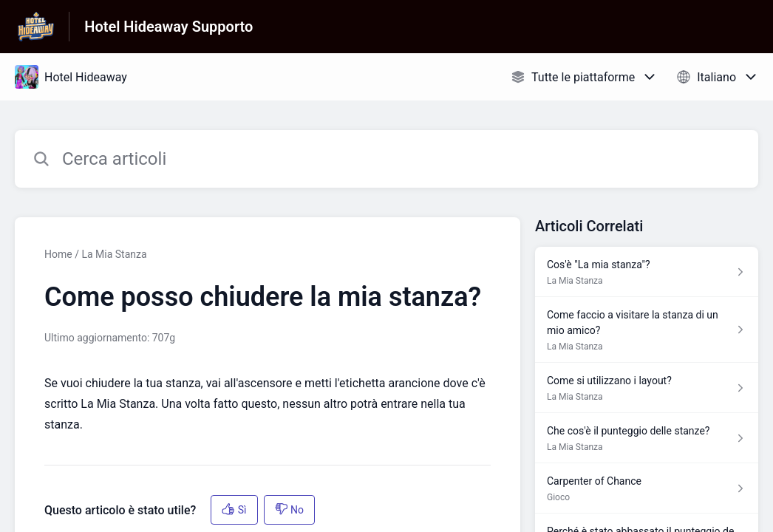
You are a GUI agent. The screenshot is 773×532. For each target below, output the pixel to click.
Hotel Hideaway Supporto (168, 27)
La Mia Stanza (114, 254)
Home (58, 254)
